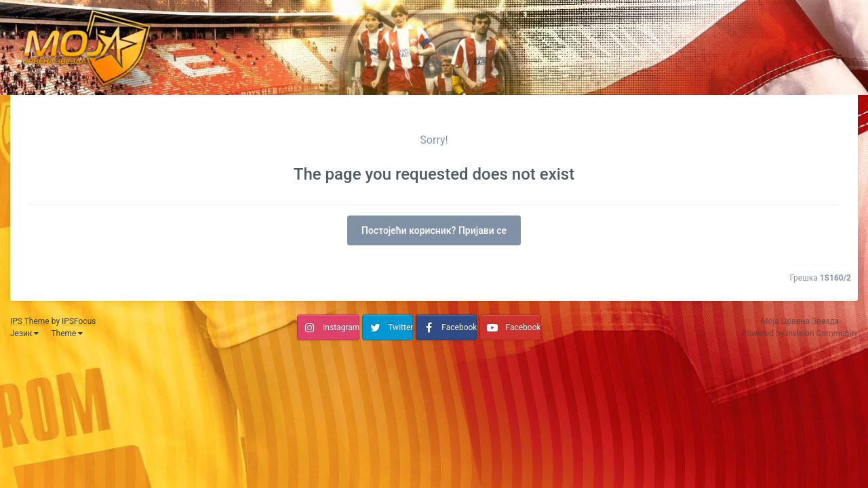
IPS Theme (30, 321)
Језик (24, 333)
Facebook (459, 327)
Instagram (341, 327)
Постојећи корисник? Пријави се (434, 230)
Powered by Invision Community (800, 333)
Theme (67, 333)
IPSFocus (79, 321)
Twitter (400, 327)
